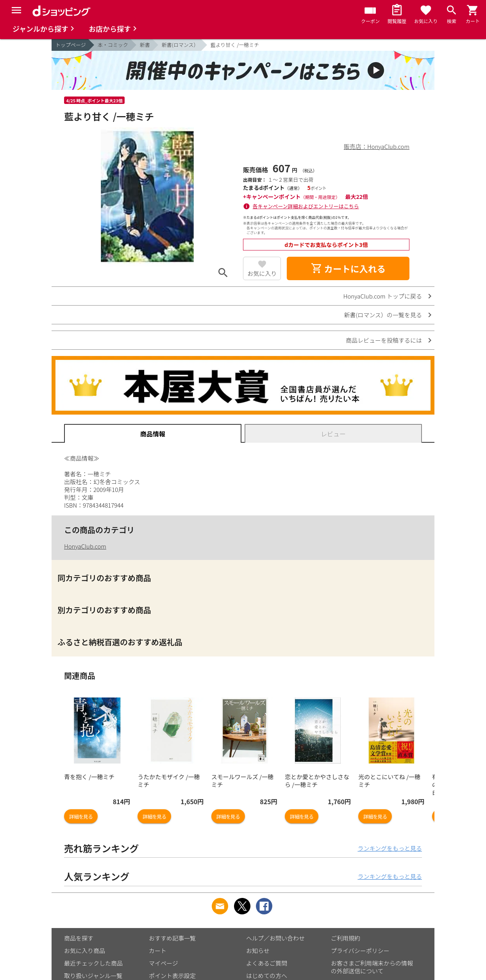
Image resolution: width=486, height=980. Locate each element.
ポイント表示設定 (172, 976)
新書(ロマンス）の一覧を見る (383, 315)
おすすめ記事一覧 (172, 938)
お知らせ (258, 950)
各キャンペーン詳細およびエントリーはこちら (306, 206)
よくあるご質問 (267, 963)
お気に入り (262, 273)
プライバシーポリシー (360, 950)
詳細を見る (81, 816)
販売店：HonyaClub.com (377, 146)
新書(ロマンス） (180, 45)
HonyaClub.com (85, 546)
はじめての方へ (267, 976)
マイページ (163, 963)
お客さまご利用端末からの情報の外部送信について (372, 967)
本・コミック (113, 45)
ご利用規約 (346, 938)
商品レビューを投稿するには (384, 340)
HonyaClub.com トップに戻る (383, 296)
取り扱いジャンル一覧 (93, 976)
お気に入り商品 (85, 950)
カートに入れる (348, 268)
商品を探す (79, 938)
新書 (145, 45)
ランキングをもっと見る (390, 848)
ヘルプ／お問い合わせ (275, 938)
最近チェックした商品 (93, 963)
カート (158, 950)
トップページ (71, 45)
